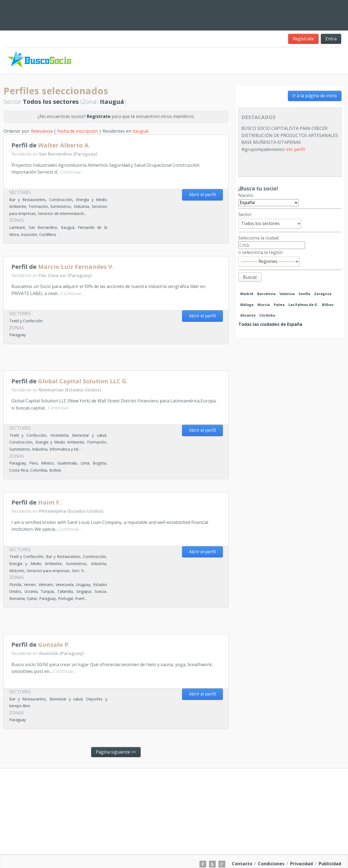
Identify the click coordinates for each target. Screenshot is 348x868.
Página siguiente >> (116, 752)
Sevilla (304, 294)
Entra (331, 39)
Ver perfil (295, 149)
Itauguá (140, 131)
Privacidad (301, 864)
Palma (279, 305)
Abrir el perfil (202, 195)
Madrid (247, 294)
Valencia (287, 294)
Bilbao (328, 305)
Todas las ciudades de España (270, 324)
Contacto (242, 864)
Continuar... (72, 172)
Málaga (247, 305)
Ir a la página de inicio (315, 96)
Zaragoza (323, 294)
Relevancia (42, 131)
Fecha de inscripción (78, 131)
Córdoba (267, 315)
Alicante (248, 315)
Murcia (264, 305)
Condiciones (271, 864)
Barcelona (266, 294)
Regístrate (303, 39)
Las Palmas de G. (303, 305)
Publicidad (330, 864)
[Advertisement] (209, 14)
